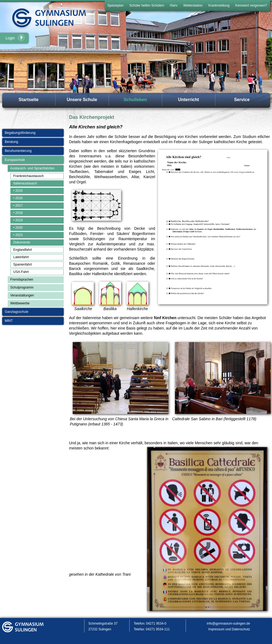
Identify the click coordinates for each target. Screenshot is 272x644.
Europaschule (15, 160)
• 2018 (18, 213)
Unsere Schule (82, 100)
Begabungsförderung (20, 133)
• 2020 (18, 228)
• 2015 (18, 191)
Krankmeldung (219, 5)
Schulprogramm (22, 287)
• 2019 (18, 220)
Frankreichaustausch (29, 176)
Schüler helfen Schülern (147, 5)
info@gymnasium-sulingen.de (228, 624)
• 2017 (18, 205)
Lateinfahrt (21, 257)
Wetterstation (193, 5)
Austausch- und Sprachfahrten (33, 168)
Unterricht (188, 100)
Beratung (12, 142)
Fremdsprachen (22, 280)
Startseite (29, 100)
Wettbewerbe (20, 303)
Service (242, 100)
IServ (174, 5)
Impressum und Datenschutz (229, 629)
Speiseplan (115, 5)
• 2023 (18, 235)
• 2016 (18, 198)
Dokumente (22, 242)
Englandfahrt (23, 250)
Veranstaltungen (22, 295)
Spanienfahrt (23, 264)
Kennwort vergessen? (251, 5)
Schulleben (135, 100)
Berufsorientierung (18, 151)
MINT (9, 321)
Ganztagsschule (17, 312)
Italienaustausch (25, 183)
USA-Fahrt (21, 272)
